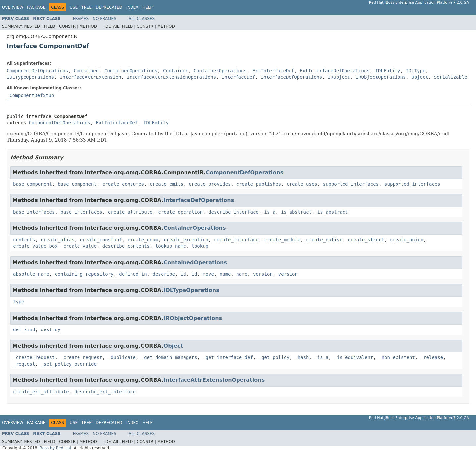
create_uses (302, 184)
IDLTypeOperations (30, 77)
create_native (324, 240)
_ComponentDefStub (30, 95)
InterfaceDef (238, 77)
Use (74, 7)
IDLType (416, 71)
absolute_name (31, 274)
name (225, 274)
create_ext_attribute (41, 392)
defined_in (133, 274)
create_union (407, 240)
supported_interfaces (351, 184)
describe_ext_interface (105, 392)
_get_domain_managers (169, 357)
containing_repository (84, 274)
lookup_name (171, 246)
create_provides (210, 184)
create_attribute (130, 212)
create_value (80, 246)
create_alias (57, 240)
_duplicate (122, 357)
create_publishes (259, 184)
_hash (302, 357)
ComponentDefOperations (37, 71)
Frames (81, 19)
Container (176, 71)
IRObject (339, 77)
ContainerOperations (220, 71)
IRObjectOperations (381, 77)
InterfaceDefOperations (291, 77)
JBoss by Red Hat (55, 448)
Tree (87, 7)
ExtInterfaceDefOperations (335, 71)
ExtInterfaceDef (273, 71)
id (183, 274)
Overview (13, 7)
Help (148, 7)
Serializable (451, 77)
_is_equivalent (353, 357)
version (263, 274)
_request (24, 364)
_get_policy (274, 357)
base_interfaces (34, 212)
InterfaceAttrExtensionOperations (171, 77)
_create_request (34, 357)
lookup (200, 246)
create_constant (101, 240)
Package (36, 7)
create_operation (180, 212)
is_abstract (296, 212)
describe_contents (126, 246)
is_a (270, 212)
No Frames (105, 19)
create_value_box (35, 246)
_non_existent (397, 357)
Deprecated (109, 7)
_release (432, 357)
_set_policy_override (69, 364)
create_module (283, 240)
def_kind (24, 329)
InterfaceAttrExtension (90, 77)
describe (163, 274)
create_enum (143, 240)
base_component (32, 184)
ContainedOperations (131, 71)
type (19, 302)
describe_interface (234, 212)
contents (24, 240)
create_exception (186, 240)
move (208, 274)
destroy (51, 329)
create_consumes (123, 184)
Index (132, 7)
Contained (86, 71)
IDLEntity (388, 71)
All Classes (142, 19)
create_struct (366, 240)
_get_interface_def (228, 357)
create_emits (166, 184)
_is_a (321, 357)
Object (420, 77)
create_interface (236, 240)
